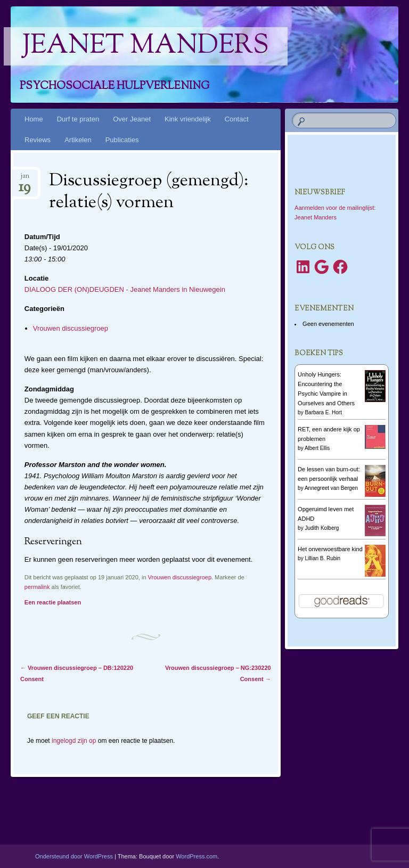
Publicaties (122, 140)
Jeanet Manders (146, 46)
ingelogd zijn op (74, 741)
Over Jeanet (132, 119)
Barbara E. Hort (323, 412)
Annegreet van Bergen (331, 488)
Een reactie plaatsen (53, 602)
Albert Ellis (317, 448)
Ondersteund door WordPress (74, 856)
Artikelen (78, 140)
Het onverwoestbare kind (330, 549)
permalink (37, 587)
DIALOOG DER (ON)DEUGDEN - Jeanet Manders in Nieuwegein (125, 289)
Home (34, 119)
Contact (237, 119)
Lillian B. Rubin (322, 558)
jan (24, 179)
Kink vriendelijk (188, 119)
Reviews (38, 140)
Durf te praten (78, 119)
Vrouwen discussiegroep (71, 328)
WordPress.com (197, 856)
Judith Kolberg (322, 528)
